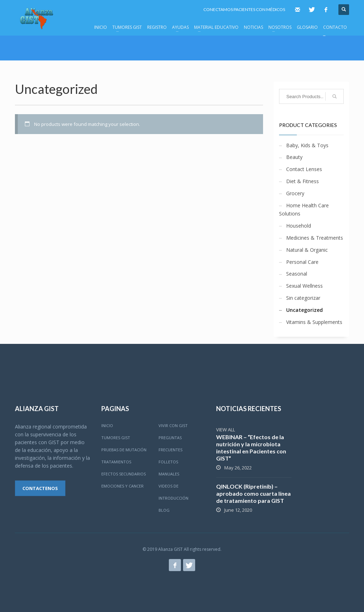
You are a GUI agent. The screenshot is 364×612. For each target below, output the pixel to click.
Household (299, 226)
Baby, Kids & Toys (307, 145)
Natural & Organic (307, 250)
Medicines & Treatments (315, 238)
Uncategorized (304, 310)
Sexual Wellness (304, 286)
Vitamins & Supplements (314, 322)
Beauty (294, 157)
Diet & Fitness (303, 181)
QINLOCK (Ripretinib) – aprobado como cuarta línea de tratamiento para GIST (253, 493)
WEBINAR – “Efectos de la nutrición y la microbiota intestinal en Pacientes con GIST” (251, 448)
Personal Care (302, 262)
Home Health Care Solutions (304, 210)
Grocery (295, 193)
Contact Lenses (304, 169)
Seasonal (297, 274)
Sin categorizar (303, 298)
